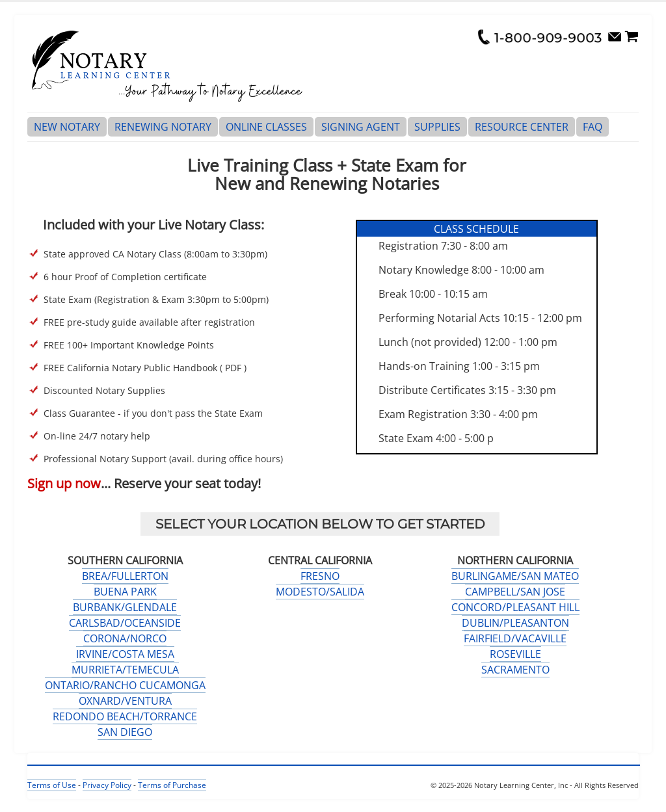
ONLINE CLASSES (266, 127)
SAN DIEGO (125, 732)
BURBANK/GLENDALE (125, 607)
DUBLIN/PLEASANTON (515, 623)
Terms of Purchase (172, 785)
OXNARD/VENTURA (125, 701)
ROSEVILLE (515, 654)
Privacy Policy (107, 785)
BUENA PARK (125, 592)
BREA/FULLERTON (125, 576)
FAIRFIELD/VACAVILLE (515, 638)
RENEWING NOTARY (163, 127)
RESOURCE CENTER (522, 127)
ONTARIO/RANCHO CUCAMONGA (125, 685)
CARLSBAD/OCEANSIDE (125, 623)
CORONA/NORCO (125, 638)
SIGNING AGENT (361, 127)
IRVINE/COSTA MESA (125, 654)
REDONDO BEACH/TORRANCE (125, 716)
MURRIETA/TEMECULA (125, 670)
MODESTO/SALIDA (320, 592)
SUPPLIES (437, 127)
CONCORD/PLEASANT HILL (515, 607)
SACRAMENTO (515, 670)
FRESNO (320, 576)
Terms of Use (52, 785)
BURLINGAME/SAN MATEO (515, 576)
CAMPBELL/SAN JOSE (515, 592)
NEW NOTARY (67, 127)
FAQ (593, 127)
